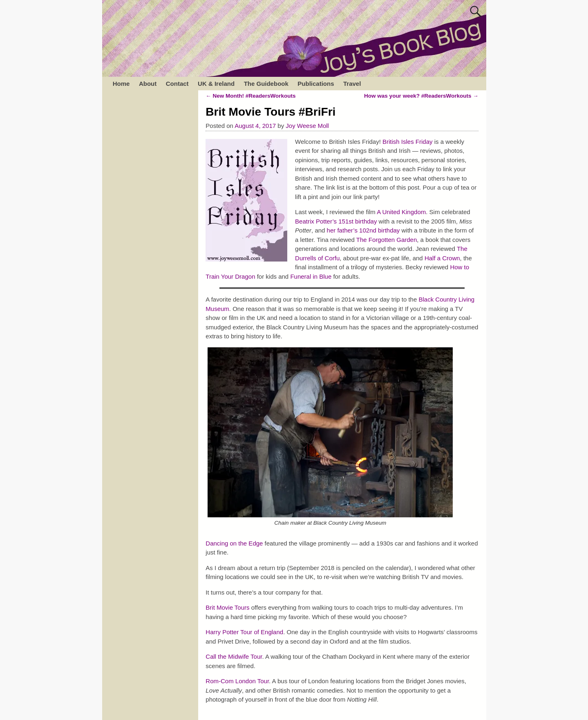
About (148, 84)
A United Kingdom (401, 212)
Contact (177, 84)
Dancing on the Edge (234, 543)
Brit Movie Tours (227, 607)
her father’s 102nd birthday (363, 230)
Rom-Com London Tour (237, 681)
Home (121, 84)
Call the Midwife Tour (234, 656)
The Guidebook (266, 84)
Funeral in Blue (311, 276)
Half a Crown (442, 258)
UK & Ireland (216, 84)
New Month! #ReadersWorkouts (250, 96)
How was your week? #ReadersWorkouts (421, 96)
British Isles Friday (408, 142)
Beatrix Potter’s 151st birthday (336, 221)
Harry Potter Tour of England (244, 632)
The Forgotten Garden (387, 240)
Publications (316, 84)
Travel (352, 84)
